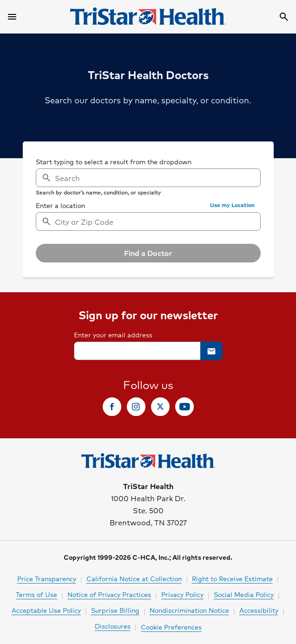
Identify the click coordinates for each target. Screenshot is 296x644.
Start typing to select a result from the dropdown (114, 161)
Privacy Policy (182, 594)
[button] (232, 205)
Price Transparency (47, 578)
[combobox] (148, 221)
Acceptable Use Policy (46, 610)
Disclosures (113, 626)
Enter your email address (113, 335)
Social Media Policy (244, 594)
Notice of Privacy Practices (109, 594)
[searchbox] (148, 176)
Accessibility (259, 610)
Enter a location (60, 205)
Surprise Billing (115, 610)
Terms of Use (36, 594)
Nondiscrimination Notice (189, 610)
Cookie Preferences (171, 627)
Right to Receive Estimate (232, 578)
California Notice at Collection (134, 578)
